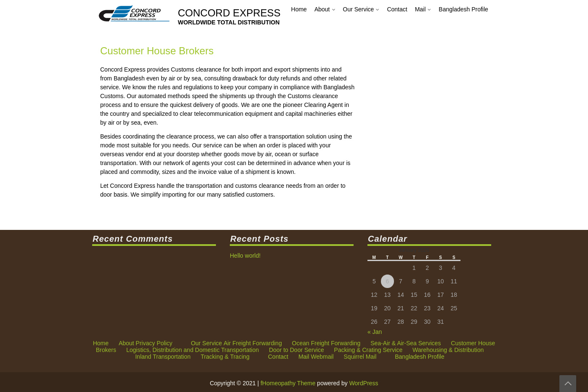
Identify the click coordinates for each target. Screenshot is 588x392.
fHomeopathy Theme (288, 383)
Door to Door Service (297, 112)
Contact (278, 119)
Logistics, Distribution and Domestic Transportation (193, 112)
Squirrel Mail (360, 119)
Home (101, 106)
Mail (304, 119)
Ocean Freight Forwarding (326, 106)
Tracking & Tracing (225, 119)
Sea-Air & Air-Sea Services (406, 106)
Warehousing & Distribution (448, 112)
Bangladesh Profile (420, 119)
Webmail (322, 119)
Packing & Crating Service (368, 112)
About (126, 106)
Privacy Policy (154, 106)
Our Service (206, 106)
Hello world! (248, 255)
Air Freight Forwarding (253, 106)
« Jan (376, 331)
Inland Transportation (163, 119)
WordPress (364, 383)
